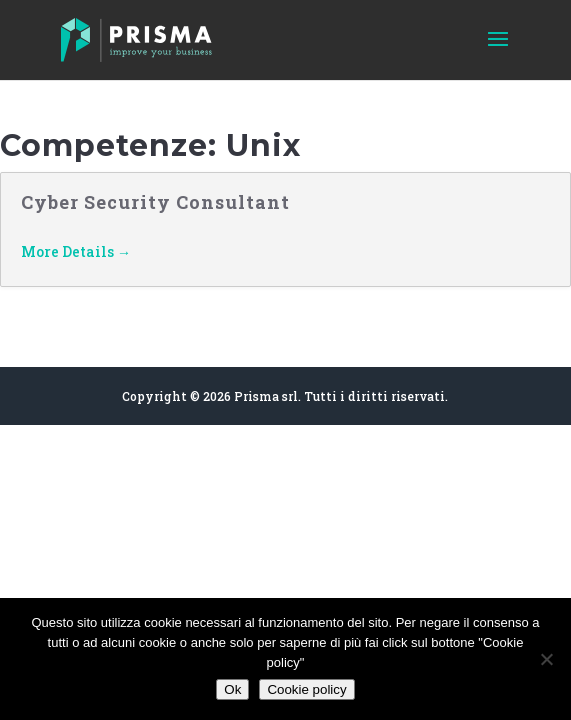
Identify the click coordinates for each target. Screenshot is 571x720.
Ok (232, 689)
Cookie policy (306, 689)
